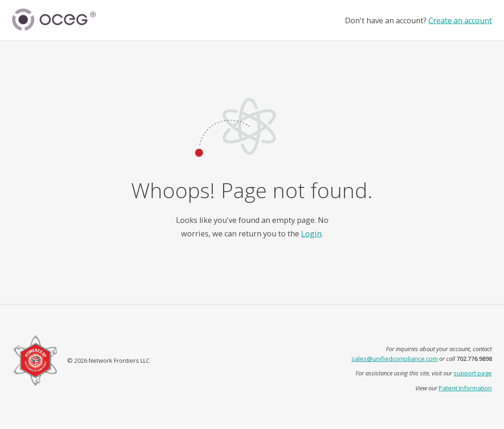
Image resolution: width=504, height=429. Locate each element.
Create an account (460, 20)
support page (473, 373)
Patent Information (465, 388)
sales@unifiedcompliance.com (395, 359)
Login (311, 234)
